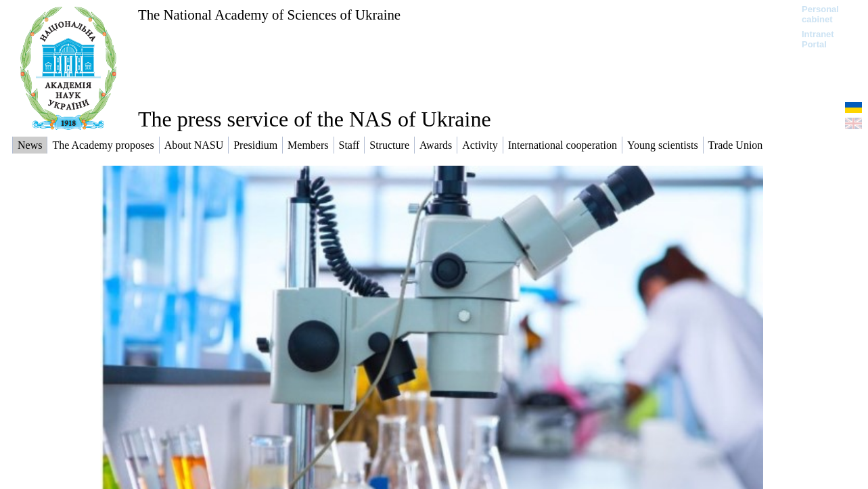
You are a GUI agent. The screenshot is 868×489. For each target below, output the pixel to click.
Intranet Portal (818, 39)
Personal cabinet (820, 14)
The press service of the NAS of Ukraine (315, 119)
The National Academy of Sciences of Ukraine (269, 15)
